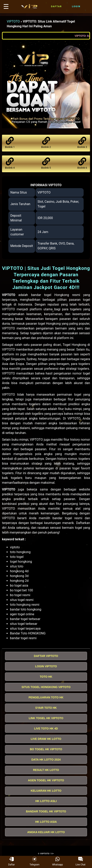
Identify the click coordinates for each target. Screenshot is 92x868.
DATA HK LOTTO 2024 (46, 760)
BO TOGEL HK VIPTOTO (46, 749)
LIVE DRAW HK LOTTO (46, 739)
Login (76, 7)
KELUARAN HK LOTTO (46, 791)
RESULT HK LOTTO (46, 770)
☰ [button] (6, 7)
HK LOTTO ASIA (46, 822)
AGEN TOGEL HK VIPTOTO (46, 780)
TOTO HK (46, 677)
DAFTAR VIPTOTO (46, 656)
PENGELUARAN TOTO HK (46, 697)
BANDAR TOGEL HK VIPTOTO (46, 811)
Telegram (35, 861)
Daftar (56, 7)
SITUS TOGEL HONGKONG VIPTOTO (46, 687)
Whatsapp (57, 861)
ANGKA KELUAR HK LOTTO (46, 832)
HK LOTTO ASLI (46, 801)
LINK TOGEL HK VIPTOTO (46, 718)
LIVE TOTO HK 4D (46, 728)
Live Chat (81, 861)
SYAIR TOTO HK (46, 708)
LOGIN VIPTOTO (46, 666)
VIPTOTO (13, 21)
